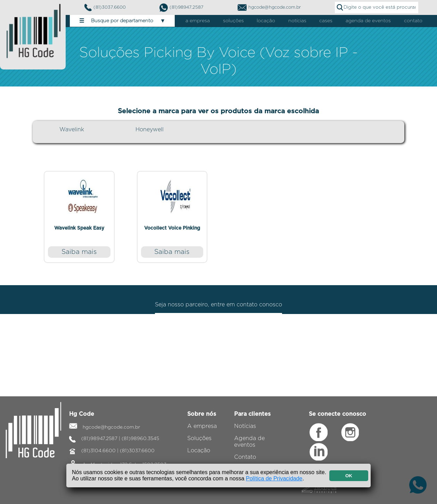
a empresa (198, 21)
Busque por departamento (122, 21)
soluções (233, 21)
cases (326, 21)
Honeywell (150, 130)
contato (413, 21)
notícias (297, 21)
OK (349, 476)
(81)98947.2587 (182, 8)
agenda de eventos (368, 21)
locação (266, 21)
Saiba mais (79, 252)
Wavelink (72, 130)
